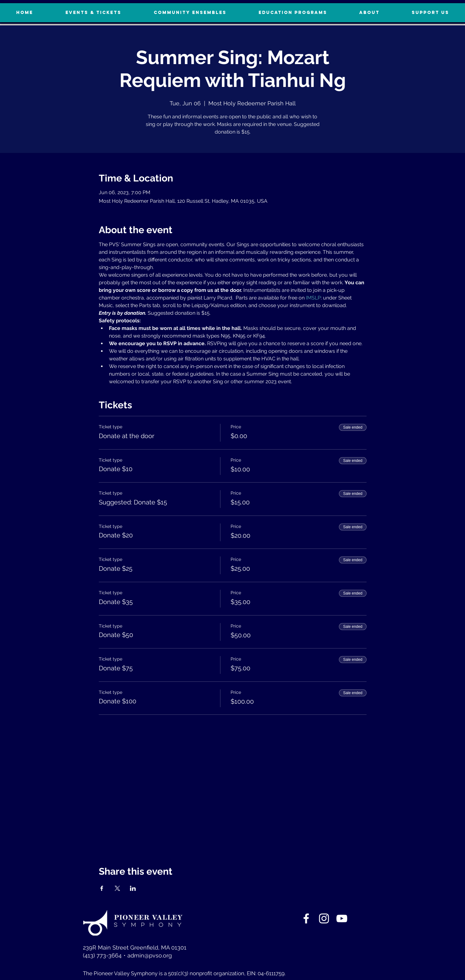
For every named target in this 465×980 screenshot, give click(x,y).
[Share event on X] (117, 888)
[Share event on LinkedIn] (133, 888)
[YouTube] (342, 918)
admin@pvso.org (150, 955)
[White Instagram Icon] (324, 918)
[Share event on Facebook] (102, 888)
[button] (430, 13)
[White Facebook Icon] (306, 918)
